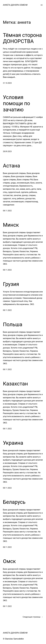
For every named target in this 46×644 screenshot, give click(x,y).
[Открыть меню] (42, 5)
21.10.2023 (7, 83)
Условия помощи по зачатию (16, 103)
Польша (13, 324)
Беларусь (14, 502)
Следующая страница (33, 617)
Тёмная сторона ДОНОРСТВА (22, 38)
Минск (11, 225)
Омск (9, 561)
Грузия (11, 284)
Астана (11, 166)
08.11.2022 (7, 211)
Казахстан (15, 384)
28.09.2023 (7, 151)
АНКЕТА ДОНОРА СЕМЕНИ (15, 5)
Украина (13, 443)
